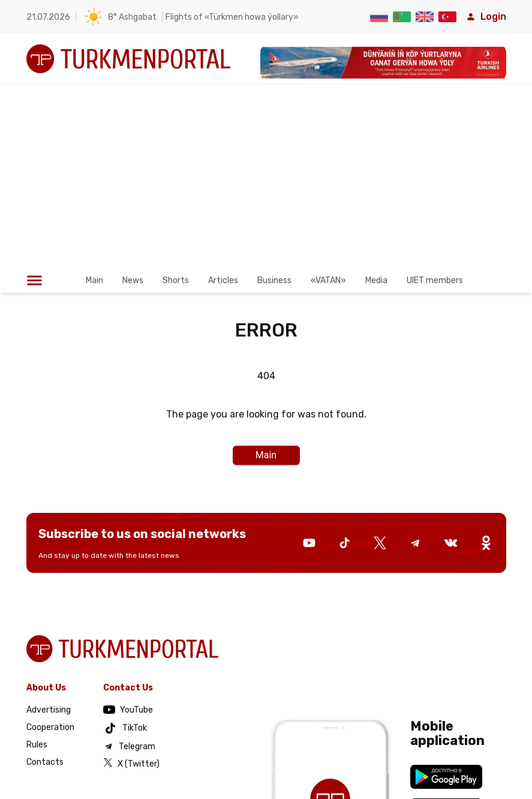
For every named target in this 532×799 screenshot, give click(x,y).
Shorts (176, 280)
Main (94, 280)
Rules (37, 745)
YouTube (128, 710)
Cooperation (50, 727)
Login (486, 16)
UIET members (435, 280)
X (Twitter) (131, 763)
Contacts (45, 762)
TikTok (125, 728)
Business (274, 280)
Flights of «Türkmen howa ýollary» (232, 17)
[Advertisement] (266, 184)
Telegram (129, 746)
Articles (223, 280)
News (133, 280)
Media (376, 280)
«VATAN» (328, 280)
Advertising (49, 710)
